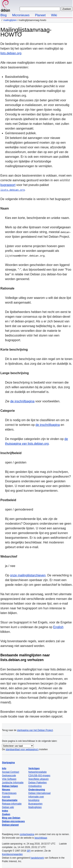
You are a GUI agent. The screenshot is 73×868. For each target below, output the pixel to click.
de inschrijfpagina (22, 401)
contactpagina (27, 834)
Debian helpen (10, 786)
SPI (29, 851)
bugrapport (8, 185)
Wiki (54, 15)
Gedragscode (9, 775)
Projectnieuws (9, 793)
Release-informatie (12, 804)
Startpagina (8, 763)
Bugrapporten (36, 804)
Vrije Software (9, 779)
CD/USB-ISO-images (39, 775)
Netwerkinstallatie (38, 772)
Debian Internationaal (40, 793)
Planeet (40, 15)
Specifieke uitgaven (39, 779)
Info (4, 768)
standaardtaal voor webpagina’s (22, 749)
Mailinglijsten (10, 20)
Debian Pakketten (38, 783)
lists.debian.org (11, 53)
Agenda (6, 797)
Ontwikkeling (35, 786)
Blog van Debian (11, 818)
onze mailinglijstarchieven (28, 575)
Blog (4, 15)
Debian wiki (8, 807)
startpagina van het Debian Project (35, 730)
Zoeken (6, 814)
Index (5, 811)
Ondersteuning (37, 790)
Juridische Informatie (13, 783)
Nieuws (6, 790)
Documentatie (10, 800)
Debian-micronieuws (13, 821)
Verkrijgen (34, 768)
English (58, 627)
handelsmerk (37, 858)
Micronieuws (21, 15)
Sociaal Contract (11, 772)
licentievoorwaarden (12, 854)
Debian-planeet (10, 825)
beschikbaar (41, 838)
